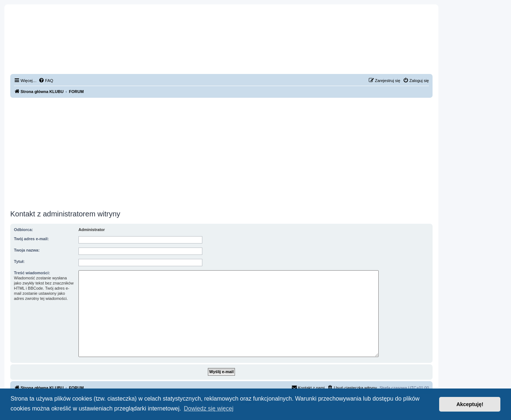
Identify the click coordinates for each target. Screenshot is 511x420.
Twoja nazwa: (27, 250)
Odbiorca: (23, 230)
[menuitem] (46, 81)
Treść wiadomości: (32, 273)
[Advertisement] (221, 153)
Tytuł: (19, 261)
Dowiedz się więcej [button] (209, 408)
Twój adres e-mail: (31, 239)
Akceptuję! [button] (470, 404)
